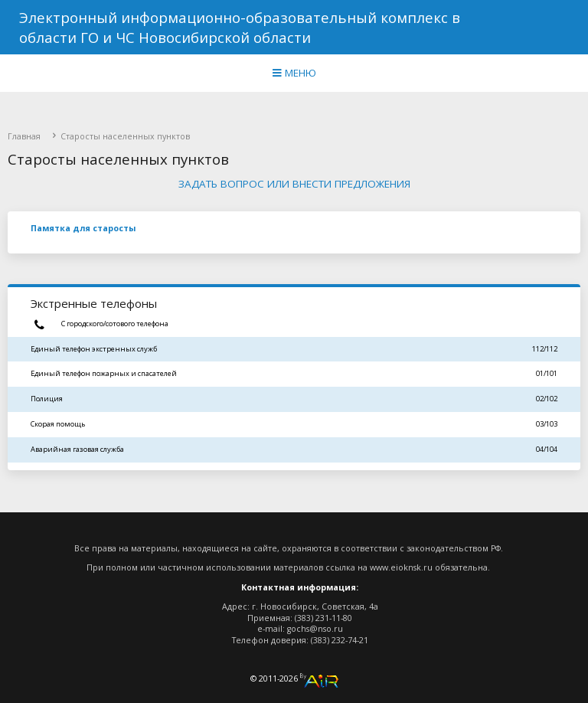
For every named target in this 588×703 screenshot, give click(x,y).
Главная (24, 136)
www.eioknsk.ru (401, 567)
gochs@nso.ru (315, 629)
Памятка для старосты (83, 228)
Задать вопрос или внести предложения (294, 184)
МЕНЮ (294, 73)
